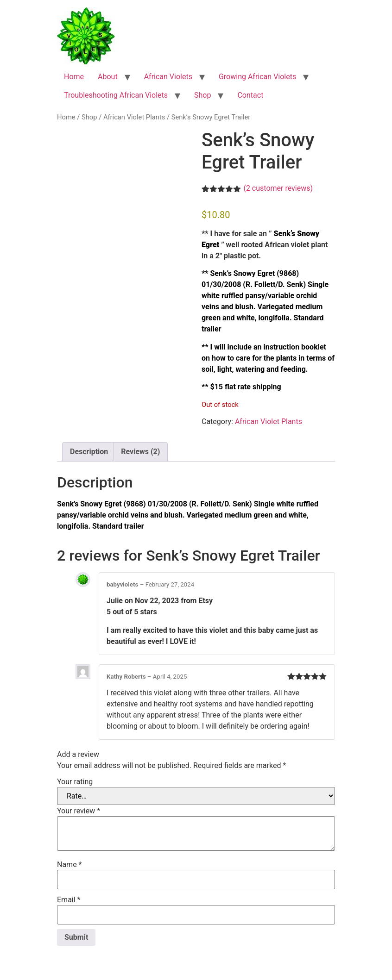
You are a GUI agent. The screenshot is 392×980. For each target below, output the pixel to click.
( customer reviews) (278, 188)
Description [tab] (89, 452)
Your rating (75, 782)
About (108, 77)
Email (69, 900)
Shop (202, 95)
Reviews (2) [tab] (140, 452)
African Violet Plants (134, 117)
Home (74, 77)
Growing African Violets (257, 77)
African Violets (168, 77)
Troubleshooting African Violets (116, 95)
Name (70, 865)
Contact (250, 95)
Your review (79, 811)
